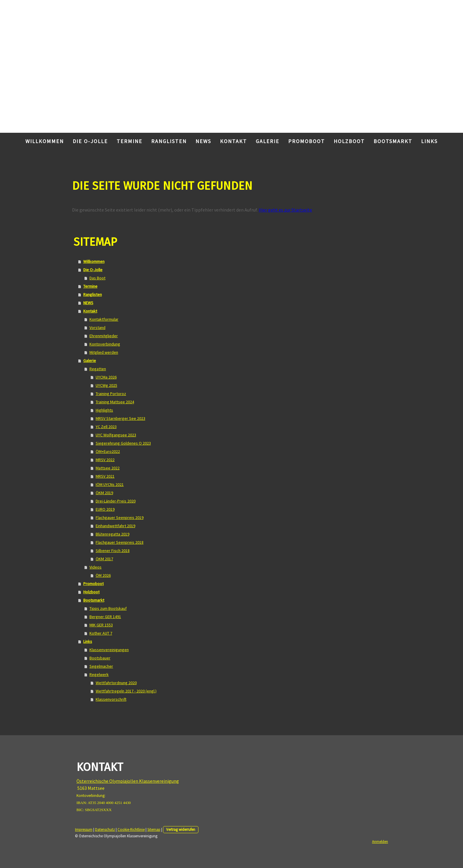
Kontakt (233, 141)
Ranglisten (169, 141)
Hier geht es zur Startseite (285, 210)
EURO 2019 (105, 509)
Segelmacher (101, 666)
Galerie (268, 141)
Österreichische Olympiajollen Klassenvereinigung (128, 781)
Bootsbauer (100, 658)
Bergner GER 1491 (105, 617)
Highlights (104, 410)
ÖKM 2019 (104, 493)
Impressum (84, 829)
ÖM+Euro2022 (108, 451)
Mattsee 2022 (108, 468)
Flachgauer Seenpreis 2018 (120, 542)
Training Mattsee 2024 (115, 402)
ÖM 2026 (103, 575)
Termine (129, 141)
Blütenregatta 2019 (113, 534)
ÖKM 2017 (104, 559)
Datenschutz (105, 829)
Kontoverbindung (105, 344)
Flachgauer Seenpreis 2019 (120, 517)
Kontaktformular (104, 319)
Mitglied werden (104, 352)
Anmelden (380, 841)
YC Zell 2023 (106, 427)
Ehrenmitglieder (104, 336)
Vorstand (97, 327)
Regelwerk (99, 674)
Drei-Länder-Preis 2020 (116, 501)
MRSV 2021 (105, 476)
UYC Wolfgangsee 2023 (116, 435)
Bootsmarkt (393, 141)
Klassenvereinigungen (109, 650)
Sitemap (154, 829)
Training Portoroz (111, 394)
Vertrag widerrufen (181, 829)
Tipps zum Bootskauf (108, 608)
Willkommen (45, 141)
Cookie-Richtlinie (131, 829)
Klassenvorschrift (111, 699)
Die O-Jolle (90, 141)
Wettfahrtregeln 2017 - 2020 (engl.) (126, 691)
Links (429, 141)
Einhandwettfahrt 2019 (115, 526)
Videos (96, 567)
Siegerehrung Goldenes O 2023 (123, 443)
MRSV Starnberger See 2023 (120, 418)
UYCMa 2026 (106, 377)
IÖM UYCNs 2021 (110, 484)
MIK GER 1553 (101, 625)
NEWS (203, 141)
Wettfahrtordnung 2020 (116, 683)
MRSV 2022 (105, 460)
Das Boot (97, 278)
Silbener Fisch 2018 (113, 551)
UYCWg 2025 (106, 385)
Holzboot (349, 141)
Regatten (98, 369)
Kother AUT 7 (101, 633)
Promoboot (307, 141)
